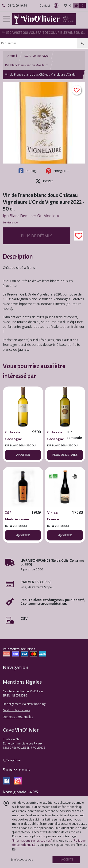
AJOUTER (23, 455)
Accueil (12, 56)
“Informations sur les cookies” (32, 841)
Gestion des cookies (16, 710)
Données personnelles (18, 717)
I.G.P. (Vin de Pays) (36, 56)
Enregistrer (58, 171)
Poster (44, 181)
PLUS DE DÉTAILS (37, 236)
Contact (45, 5)
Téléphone (12, 760)
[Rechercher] (82, 43)
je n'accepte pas (22, 859)
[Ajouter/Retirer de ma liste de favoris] (79, 236)
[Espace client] (56, 6)
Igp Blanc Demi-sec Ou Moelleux (31, 216)
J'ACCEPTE (66, 859)
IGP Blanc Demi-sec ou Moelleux (26, 65)
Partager (29, 171)
